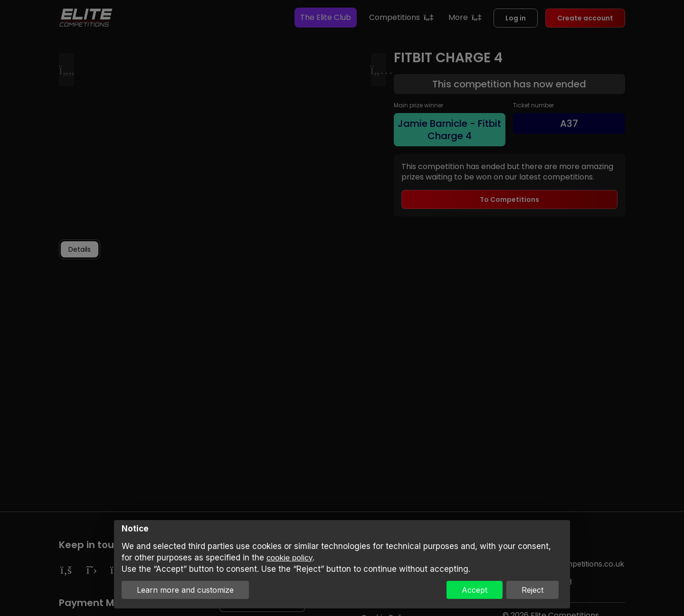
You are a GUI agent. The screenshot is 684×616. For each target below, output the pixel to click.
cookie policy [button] (290, 558)
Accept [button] (475, 590)
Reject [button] (532, 590)
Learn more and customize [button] (185, 590)
